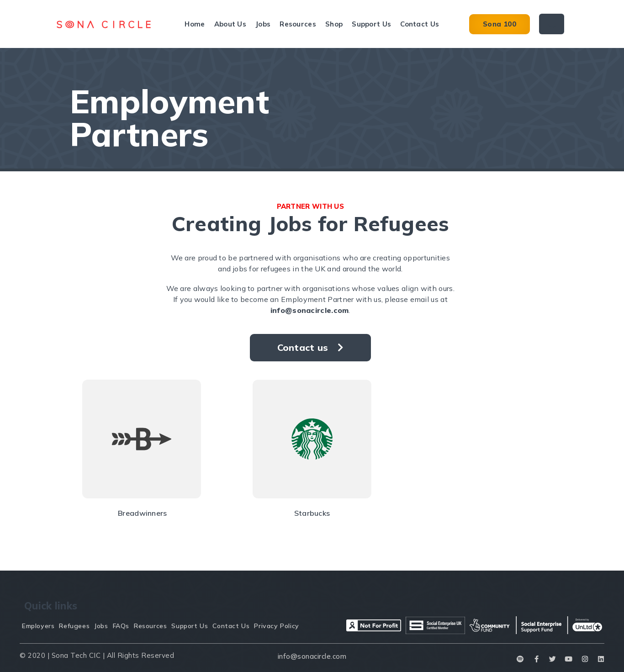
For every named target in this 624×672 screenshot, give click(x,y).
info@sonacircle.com (310, 310)
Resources (298, 24)
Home (195, 24)
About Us (230, 24)
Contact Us (420, 24)
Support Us (371, 24)
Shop (334, 24)
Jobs (263, 24)
